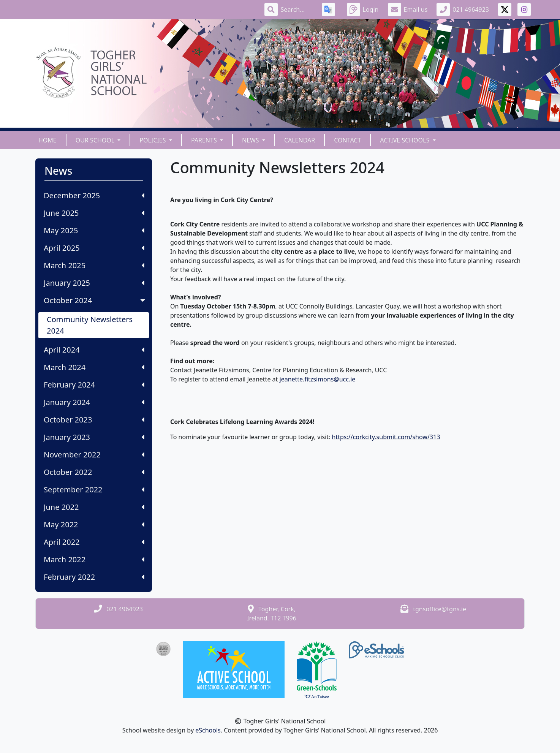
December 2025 (94, 195)
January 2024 (94, 402)
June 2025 (94, 213)
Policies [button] (153, 140)
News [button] (251, 140)
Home (47, 140)
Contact (347, 140)
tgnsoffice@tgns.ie (440, 609)
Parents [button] (205, 140)
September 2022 (94, 490)
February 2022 (94, 577)
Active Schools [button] (405, 140)
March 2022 (94, 559)
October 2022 (94, 472)
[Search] (297, 9)
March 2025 (94, 265)
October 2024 (95, 300)
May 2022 (94, 524)
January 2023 (94, 437)
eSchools (208, 730)
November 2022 (94, 455)
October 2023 (94, 420)
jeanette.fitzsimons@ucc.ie (318, 379)
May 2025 (94, 230)
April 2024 (94, 350)
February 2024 (94, 385)
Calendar (300, 140)
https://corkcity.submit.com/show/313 (386, 437)
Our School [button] (96, 140)
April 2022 (94, 542)
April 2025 (94, 248)
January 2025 (94, 283)
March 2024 (94, 367)
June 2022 (94, 507)
